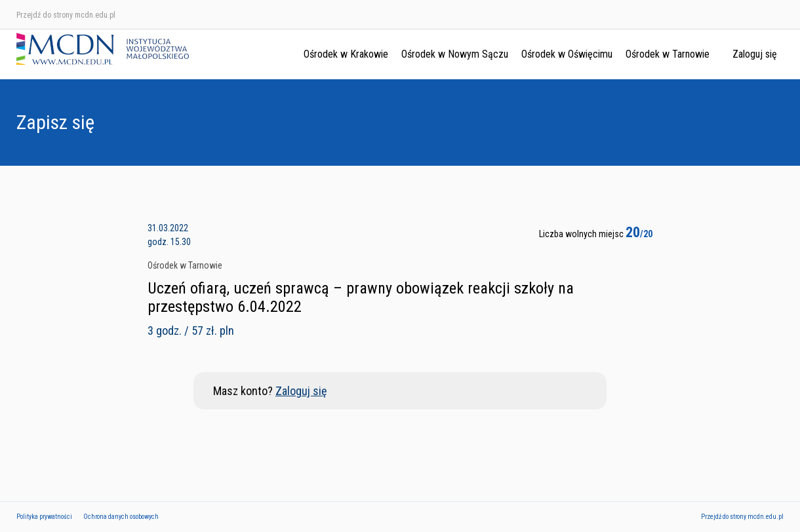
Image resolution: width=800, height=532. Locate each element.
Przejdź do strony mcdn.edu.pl (66, 15)
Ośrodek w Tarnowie (668, 54)
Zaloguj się (755, 54)
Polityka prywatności (44, 517)
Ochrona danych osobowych (121, 517)
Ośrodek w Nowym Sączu (455, 54)
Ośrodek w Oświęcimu (567, 54)
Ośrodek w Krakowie (346, 54)
